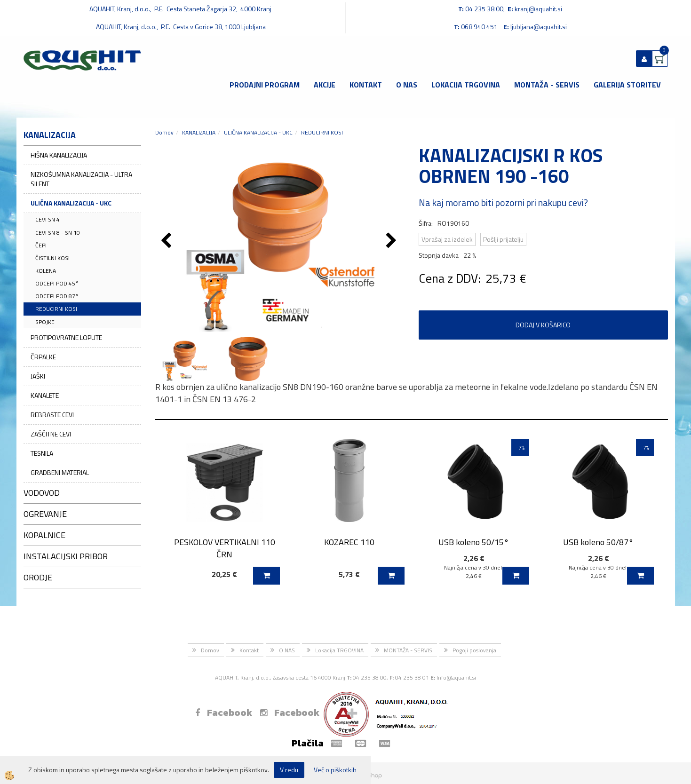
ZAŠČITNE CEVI (51, 434)
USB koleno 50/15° (474, 542)
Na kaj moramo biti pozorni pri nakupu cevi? (503, 202)
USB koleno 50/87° (598, 542)
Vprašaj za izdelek (447, 239)
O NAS (407, 85)
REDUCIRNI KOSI (56, 309)
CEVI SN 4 (48, 219)
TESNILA (42, 453)
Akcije (325, 85)
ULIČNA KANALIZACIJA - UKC (71, 203)
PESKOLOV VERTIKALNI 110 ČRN (225, 548)
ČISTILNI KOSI (52, 258)
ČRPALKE (43, 357)
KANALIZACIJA (199, 132)
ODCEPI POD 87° (57, 296)
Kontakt (366, 85)
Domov (164, 132)
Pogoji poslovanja (474, 650)
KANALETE (45, 395)
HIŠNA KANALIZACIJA (59, 155)
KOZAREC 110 (349, 542)
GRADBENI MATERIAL (60, 472)
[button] (393, 241)
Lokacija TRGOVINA (466, 85)
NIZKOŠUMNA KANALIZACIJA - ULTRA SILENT (81, 179)
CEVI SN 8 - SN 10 (58, 233)
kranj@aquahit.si (538, 9)
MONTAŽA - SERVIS (547, 85)
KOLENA (46, 271)
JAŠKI (38, 376)
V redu (289, 770)
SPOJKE (45, 322)
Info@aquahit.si (456, 677)
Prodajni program (265, 85)
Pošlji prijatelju (503, 239)
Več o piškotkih (335, 770)
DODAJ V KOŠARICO (543, 325)
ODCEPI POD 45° (57, 283)
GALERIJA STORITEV (627, 85)
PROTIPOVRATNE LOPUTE (66, 337)
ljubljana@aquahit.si (539, 27)
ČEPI (41, 245)
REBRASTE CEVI (52, 415)
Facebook (224, 713)
